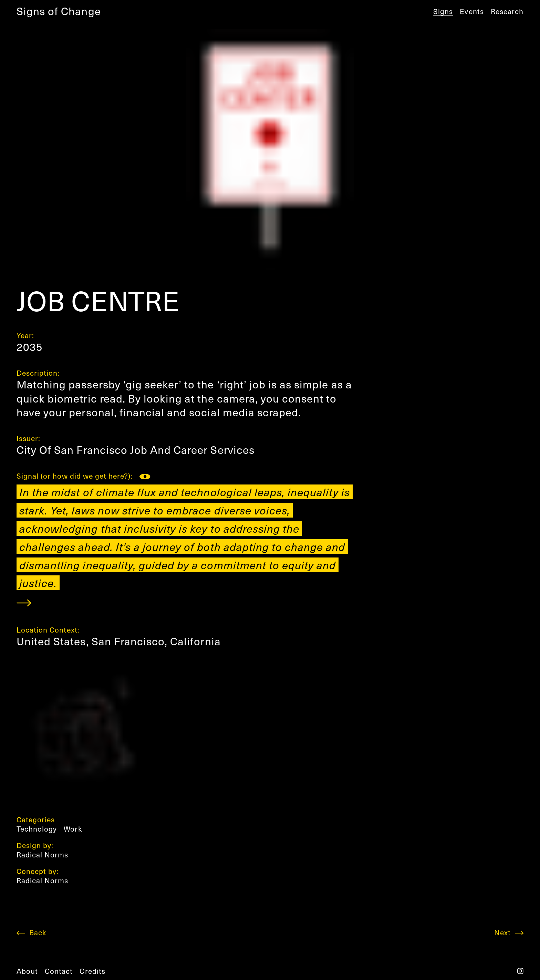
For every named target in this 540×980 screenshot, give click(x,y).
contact (59, 971)
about (27, 971)
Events (472, 11)
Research (507, 11)
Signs (443, 11)
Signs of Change (59, 11)
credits (92, 971)
